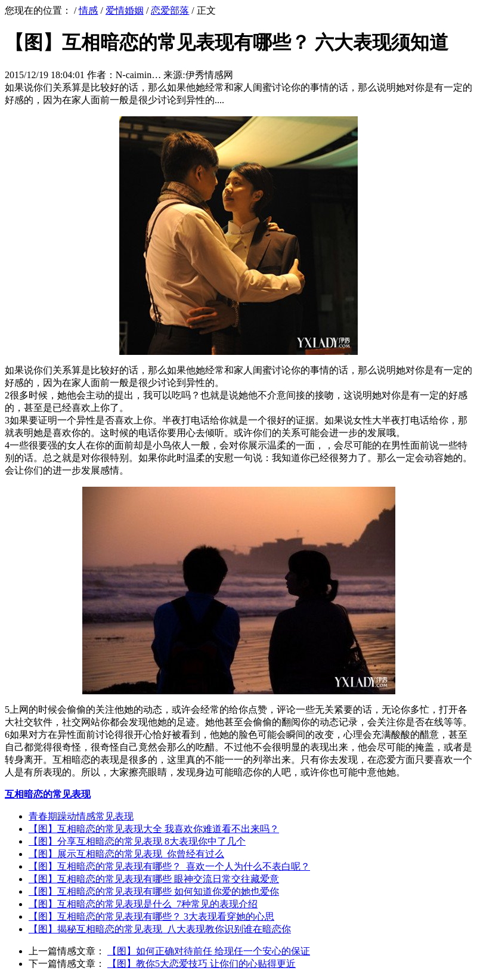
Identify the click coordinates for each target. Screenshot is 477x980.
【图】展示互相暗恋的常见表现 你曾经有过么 (126, 854)
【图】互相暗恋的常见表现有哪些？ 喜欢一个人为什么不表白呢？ (169, 866)
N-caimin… (138, 75)
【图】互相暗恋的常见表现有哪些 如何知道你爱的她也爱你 (154, 891)
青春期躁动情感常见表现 (81, 816)
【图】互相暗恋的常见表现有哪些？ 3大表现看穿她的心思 (151, 916)
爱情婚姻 (125, 10)
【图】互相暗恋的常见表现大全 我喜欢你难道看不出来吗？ (154, 829)
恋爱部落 (170, 10)
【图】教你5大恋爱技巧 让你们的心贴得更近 (202, 964)
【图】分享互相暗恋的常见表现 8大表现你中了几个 (137, 841)
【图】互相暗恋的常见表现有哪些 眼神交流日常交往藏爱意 (154, 879)
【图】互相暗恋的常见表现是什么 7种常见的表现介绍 (143, 904)
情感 (88, 10)
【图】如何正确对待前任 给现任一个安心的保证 (209, 951)
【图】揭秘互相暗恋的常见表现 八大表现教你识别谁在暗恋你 (160, 929)
